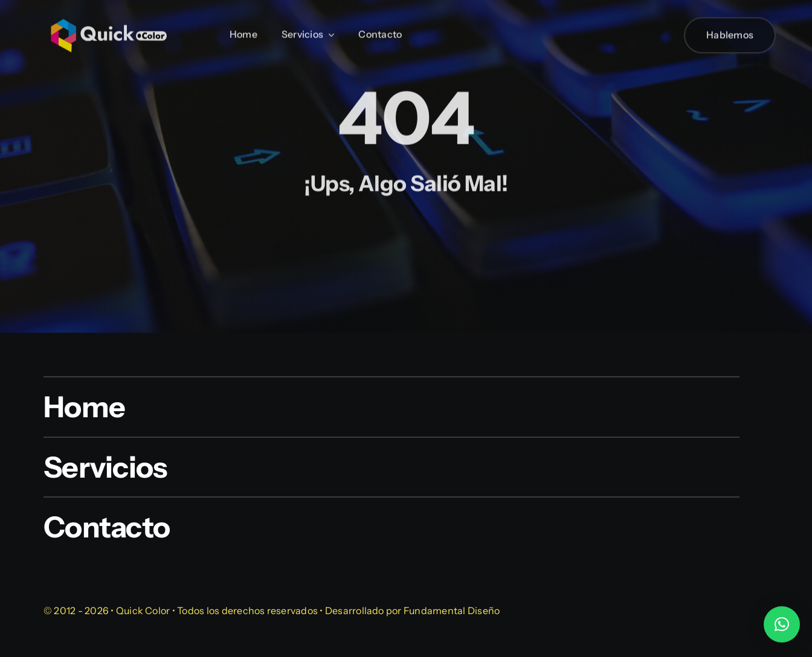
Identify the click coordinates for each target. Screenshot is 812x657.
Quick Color (143, 611)
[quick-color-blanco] (109, 15)
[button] (782, 624)
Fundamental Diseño (452, 611)
